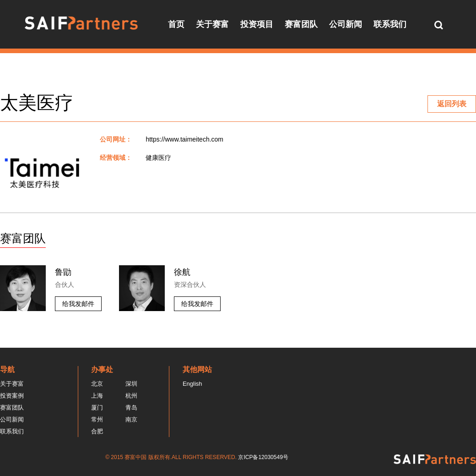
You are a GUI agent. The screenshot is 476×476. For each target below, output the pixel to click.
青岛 (131, 408)
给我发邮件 (78, 304)
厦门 (97, 408)
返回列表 (452, 104)
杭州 (131, 396)
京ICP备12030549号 (263, 457)
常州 (97, 419)
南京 (131, 419)
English (192, 384)
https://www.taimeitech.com (184, 139)
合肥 (97, 431)
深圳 (131, 384)
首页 (176, 24)
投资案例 (12, 396)
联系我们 (390, 24)
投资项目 (257, 24)
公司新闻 (346, 24)
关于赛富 (212, 24)
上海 (97, 396)
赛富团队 (301, 24)
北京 (97, 384)
